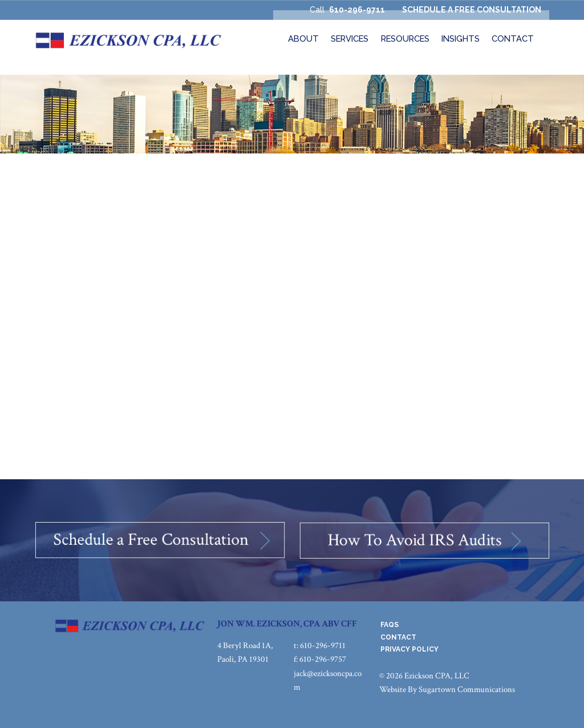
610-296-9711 (357, 10)
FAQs (390, 625)
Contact (398, 637)
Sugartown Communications (467, 689)
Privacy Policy (409, 649)
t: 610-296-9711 (320, 646)
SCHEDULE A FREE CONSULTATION (472, 10)
